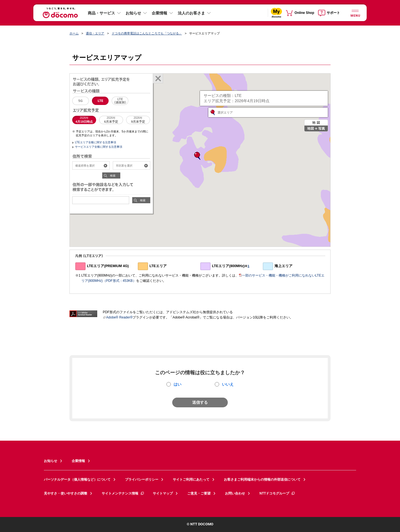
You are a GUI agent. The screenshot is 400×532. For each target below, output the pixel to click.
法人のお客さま (191, 13)
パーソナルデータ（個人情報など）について (77, 480)
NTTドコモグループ (277, 493)
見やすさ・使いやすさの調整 (66, 493)
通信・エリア (95, 33)
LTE (100, 101)
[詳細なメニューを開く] (355, 13)
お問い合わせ (235, 493)
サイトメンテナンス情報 (123, 493)
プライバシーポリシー (142, 480)
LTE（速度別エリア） (120, 101)
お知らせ (133, 13)
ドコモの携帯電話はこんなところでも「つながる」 (147, 33)
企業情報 (159, 13)
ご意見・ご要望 (199, 493)
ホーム (74, 33)
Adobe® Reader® (118, 317)
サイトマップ (163, 493)
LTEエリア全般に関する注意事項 (96, 142)
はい (177, 384)
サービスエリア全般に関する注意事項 (99, 147)
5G (81, 101)
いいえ (228, 384)
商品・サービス (101, 13)
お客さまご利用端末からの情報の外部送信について (262, 480)
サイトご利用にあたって (191, 480)
